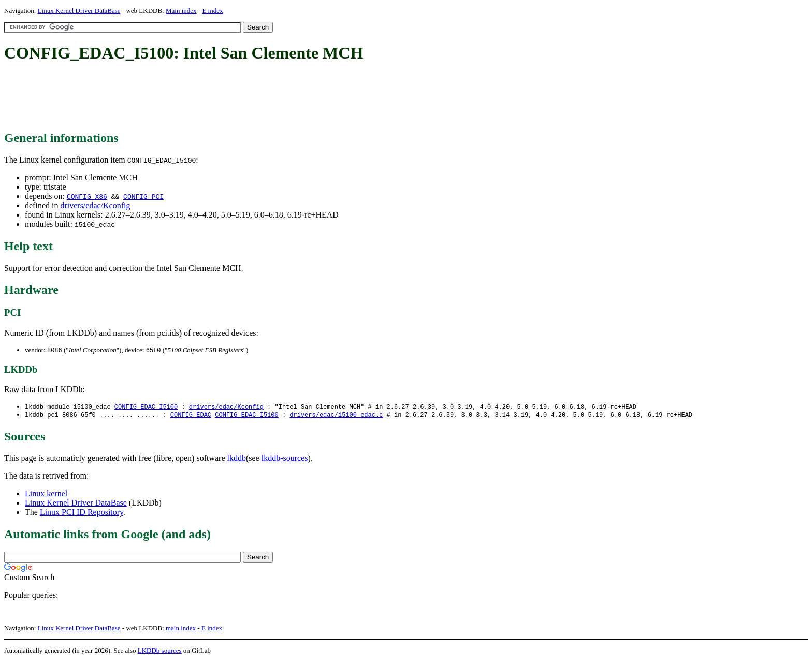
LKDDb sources (160, 652)
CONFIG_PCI (143, 196)
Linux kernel (46, 495)
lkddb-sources (285, 460)
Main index (181, 11)
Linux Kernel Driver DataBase (79, 11)
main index (181, 630)
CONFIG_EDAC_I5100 (146, 407)
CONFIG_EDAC (191, 416)
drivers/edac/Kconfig (95, 205)
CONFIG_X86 (87, 196)
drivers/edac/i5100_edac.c (336, 416)
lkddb (237, 460)
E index (212, 11)
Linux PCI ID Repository (82, 514)
